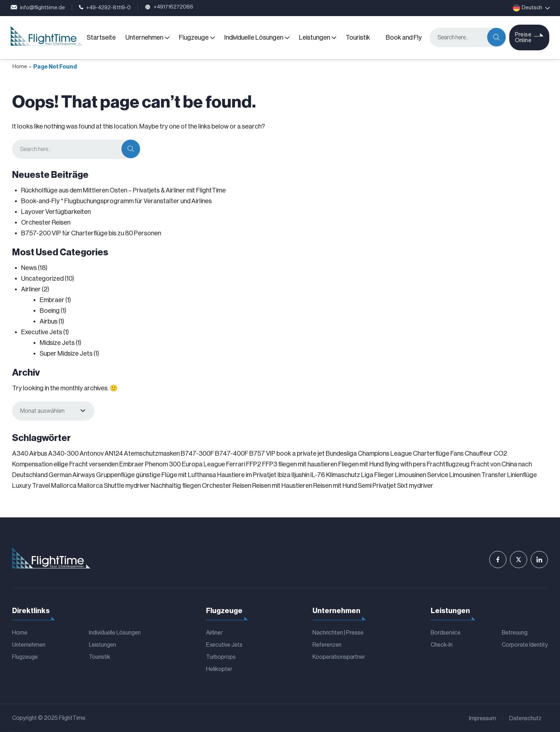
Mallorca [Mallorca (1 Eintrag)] (64, 486)
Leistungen (314, 37)
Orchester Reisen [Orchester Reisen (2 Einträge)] (226, 486)
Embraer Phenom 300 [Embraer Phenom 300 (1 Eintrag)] (150, 464)
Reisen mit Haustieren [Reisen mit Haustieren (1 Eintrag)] (282, 486)
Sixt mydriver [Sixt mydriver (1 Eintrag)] (415, 486)
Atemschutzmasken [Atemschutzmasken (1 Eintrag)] (152, 453)
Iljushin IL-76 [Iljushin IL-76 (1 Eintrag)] (308, 475)
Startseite (101, 37)
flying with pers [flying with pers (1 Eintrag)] (405, 464)
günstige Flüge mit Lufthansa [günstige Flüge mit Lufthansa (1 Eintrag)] (176, 475)
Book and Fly (404, 37)
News (29, 268)
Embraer (52, 300)
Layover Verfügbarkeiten (56, 212)
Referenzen (327, 645)
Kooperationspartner (339, 657)
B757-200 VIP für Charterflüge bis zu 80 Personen (91, 233)
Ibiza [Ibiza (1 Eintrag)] (284, 475)
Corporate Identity (525, 645)
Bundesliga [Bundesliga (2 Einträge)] (341, 453)
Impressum (482, 718)
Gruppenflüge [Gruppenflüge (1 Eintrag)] (115, 475)
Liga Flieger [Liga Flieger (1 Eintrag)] (377, 475)
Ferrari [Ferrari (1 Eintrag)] (236, 464)
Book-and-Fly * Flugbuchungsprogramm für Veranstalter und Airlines (116, 201)
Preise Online (523, 37)
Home (20, 67)
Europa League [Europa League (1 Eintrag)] (203, 464)
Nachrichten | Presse (338, 633)
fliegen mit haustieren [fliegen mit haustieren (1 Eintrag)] (308, 464)
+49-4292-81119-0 (105, 8)
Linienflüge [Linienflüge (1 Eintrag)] (522, 475)
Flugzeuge (194, 37)
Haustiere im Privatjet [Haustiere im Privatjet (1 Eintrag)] (247, 475)
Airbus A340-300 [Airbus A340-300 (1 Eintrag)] (54, 453)
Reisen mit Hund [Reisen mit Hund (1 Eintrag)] (335, 486)
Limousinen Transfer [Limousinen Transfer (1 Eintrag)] (478, 475)
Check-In (442, 645)
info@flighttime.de (38, 8)
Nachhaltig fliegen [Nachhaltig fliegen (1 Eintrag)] (176, 486)
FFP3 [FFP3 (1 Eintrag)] (270, 464)
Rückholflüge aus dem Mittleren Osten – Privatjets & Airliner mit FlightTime (123, 190)
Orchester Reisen (46, 222)
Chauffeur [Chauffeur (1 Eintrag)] (479, 453)
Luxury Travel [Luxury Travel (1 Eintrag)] (31, 486)
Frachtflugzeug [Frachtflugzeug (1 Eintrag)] (448, 464)
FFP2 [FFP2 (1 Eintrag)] (254, 464)
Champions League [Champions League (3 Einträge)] (385, 453)
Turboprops (221, 657)
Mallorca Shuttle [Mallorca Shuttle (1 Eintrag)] (101, 486)
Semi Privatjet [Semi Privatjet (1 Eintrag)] (377, 486)
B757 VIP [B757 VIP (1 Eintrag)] (262, 453)
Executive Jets (42, 332)
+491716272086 (169, 8)
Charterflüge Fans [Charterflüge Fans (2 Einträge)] (438, 453)
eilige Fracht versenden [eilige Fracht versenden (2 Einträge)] (86, 464)
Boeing (50, 311)
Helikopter (219, 669)
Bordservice (446, 633)
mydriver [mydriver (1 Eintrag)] (137, 486)
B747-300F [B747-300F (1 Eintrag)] (197, 453)
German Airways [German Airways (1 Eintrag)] (72, 475)
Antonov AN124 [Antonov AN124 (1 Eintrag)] (101, 453)
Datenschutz (525, 718)
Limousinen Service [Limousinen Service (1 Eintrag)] (422, 475)
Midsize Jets (57, 343)
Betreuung (515, 633)
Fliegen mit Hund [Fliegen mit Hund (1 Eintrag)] (361, 464)
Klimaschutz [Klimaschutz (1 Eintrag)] (343, 475)
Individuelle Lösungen (254, 37)
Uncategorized (42, 279)
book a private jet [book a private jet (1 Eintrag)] (301, 453)
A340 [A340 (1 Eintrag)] (20, 453)
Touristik (358, 37)
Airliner (31, 289)
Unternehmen (144, 37)
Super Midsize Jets (66, 354)
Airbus (49, 321)
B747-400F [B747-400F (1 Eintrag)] (232, 453)
